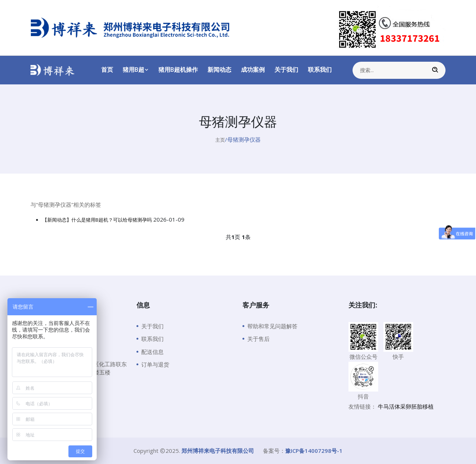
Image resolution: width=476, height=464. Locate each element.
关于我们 (286, 70)
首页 (107, 70)
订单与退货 (155, 364)
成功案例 (253, 70)
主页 (220, 139)
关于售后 (258, 339)
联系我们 (320, 70)
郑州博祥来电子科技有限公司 (218, 451)
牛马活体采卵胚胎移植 (406, 406)
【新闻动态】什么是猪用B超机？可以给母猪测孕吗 (106, 219)
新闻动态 (219, 70)
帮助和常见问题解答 (272, 326)
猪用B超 (136, 70)
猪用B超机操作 (178, 70)
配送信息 (152, 352)
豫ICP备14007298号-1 (314, 451)
